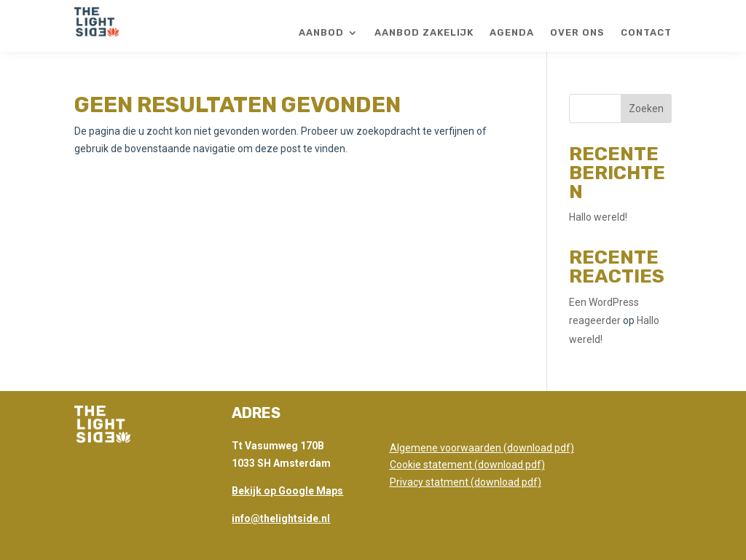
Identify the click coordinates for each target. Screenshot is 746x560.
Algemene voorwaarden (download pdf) (482, 448)
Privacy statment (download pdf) (466, 482)
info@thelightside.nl (281, 518)
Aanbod (321, 33)
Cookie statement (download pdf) (467, 465)
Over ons (577, 33)
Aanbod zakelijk (424, 33)
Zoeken (646, 109)
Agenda (512, 33)
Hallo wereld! (598, 217)
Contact (646, 33)
